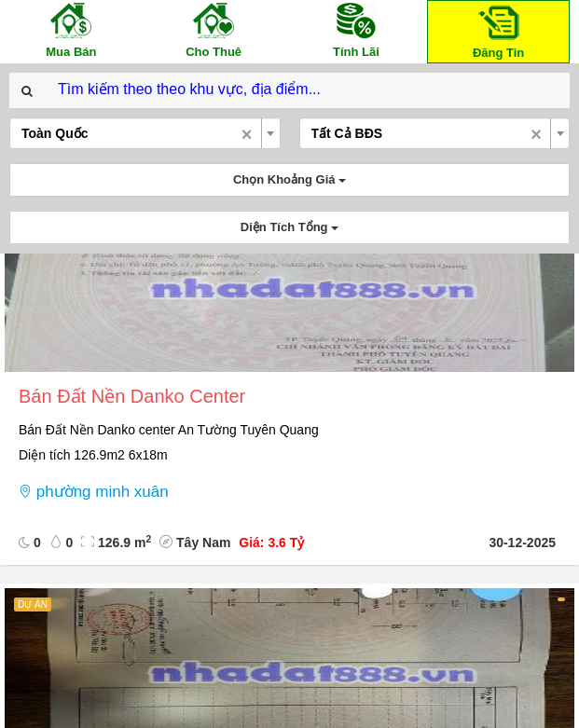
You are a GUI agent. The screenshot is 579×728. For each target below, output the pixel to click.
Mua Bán (71, 29)
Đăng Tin (499, 30)
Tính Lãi (356, 29)
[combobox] (145, 133)
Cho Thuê (214, 29)
